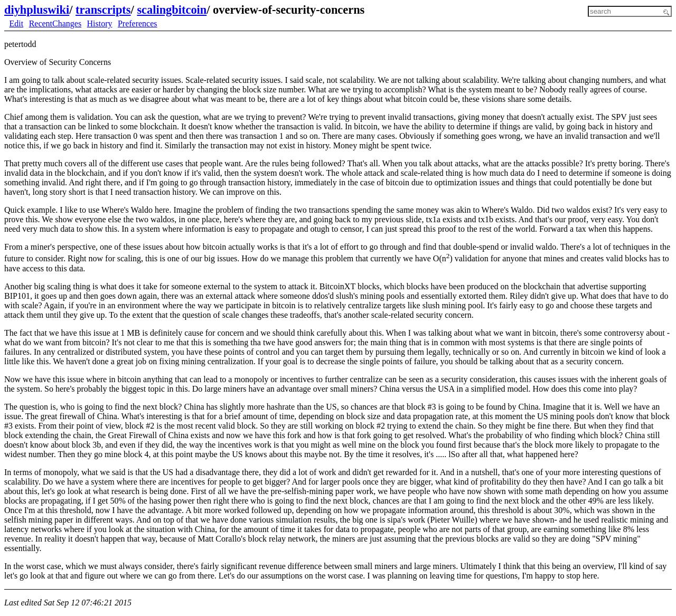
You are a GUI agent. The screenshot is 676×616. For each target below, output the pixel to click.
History (100, 23)
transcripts (103, 10)
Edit (17, 23)
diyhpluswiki (37, 10)
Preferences (138, 23)
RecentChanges (55, 23)
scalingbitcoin (172, 10)
